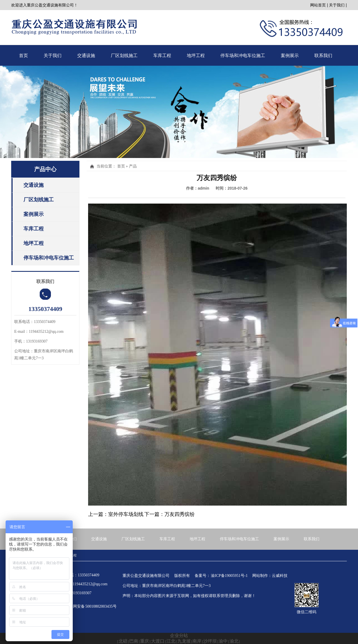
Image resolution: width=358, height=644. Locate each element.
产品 (133, 166)
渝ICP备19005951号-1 (229, 576)
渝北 (234, 641)
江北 (171, 641)
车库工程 (162, 56)
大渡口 (158, 641)
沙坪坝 (210, 641)
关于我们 (337, 5)
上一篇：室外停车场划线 (116, 514)
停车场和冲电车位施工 (243, 56)
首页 (23, 56)
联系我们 (323, 56)
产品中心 (45, 169)
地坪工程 (196, 56)
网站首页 (318, 5)
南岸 (197, 641)
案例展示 (290, 56)
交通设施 (86, 56)
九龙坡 (184, 641)
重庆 (145, 641)
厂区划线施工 (124, 56)
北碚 (123, 641)
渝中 (223, 641)
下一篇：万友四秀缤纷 (169, 514)
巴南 (134, 641)
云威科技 (280, 576)
